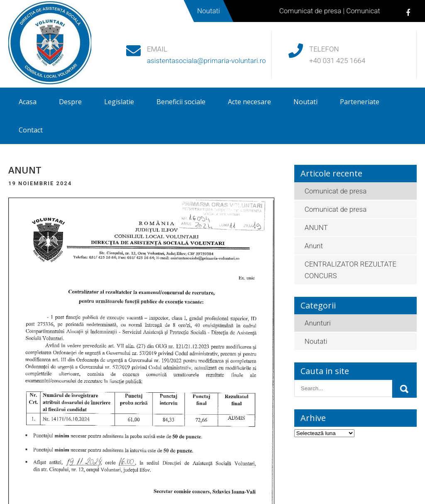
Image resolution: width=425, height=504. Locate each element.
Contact (31, 130)
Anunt (314, 246)
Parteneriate (360, 102)
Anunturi (318, 323)
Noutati (305, 102)
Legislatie (119, 102)
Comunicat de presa (314, 11)
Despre (70, 102)
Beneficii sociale (181, 102)
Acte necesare (249, 102)
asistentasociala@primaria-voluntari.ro (206, 61)
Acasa (28, 102)
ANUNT (316, 228)
